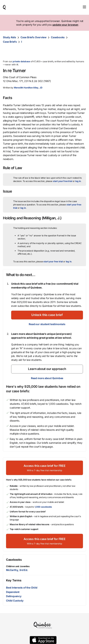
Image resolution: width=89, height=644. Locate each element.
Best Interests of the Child (22, 588)
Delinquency (14, 596)
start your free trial (63, 181)
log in (78, 181)
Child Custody (15, 601)
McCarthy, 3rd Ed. (17, 570)
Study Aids (10, 37)
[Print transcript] (82, 52)
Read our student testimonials (47, 324)
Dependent (13, 592)
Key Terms (14, 580)
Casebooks (58, 37)
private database (21, 61)
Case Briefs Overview (34, 37)
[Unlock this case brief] (47, 315)
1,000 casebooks (43, 507)
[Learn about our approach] (47, 369)
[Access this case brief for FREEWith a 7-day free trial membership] (44, 468)
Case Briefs (10, 42)
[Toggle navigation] (84, 7)
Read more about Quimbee (47, 378)
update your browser (65, 25)
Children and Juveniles (18, 566)
